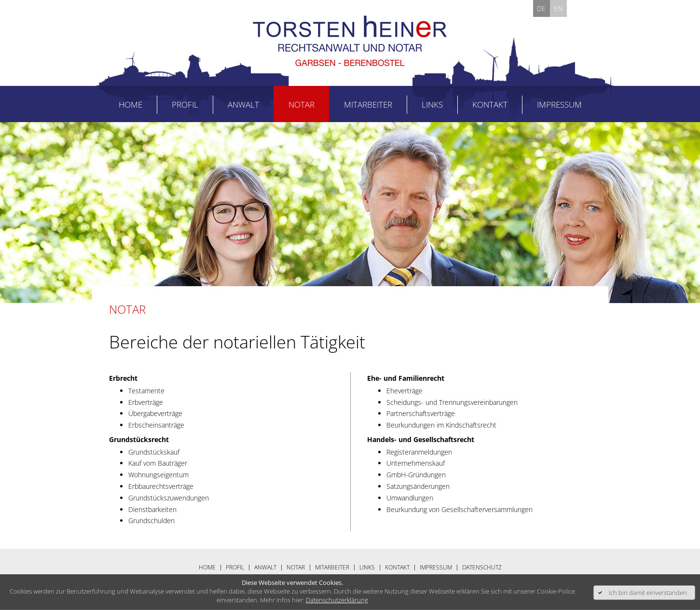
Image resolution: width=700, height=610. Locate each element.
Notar (302, 104)
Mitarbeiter (368, 104)
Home (130, 104)
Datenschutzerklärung (337, 600)
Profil (185, 104)
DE (541, 8)
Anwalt (243, 104)
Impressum (559, 104)
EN (558, 8)
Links (432, 104)
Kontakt (490, 104)
